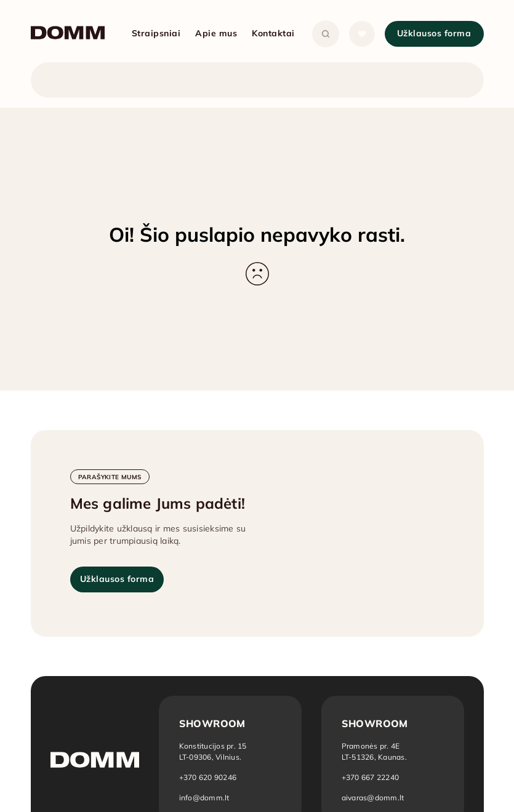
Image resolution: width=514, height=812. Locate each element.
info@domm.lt (204, 798)
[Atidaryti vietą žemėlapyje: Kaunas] (375, 751)
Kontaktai (273, 33)
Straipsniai (156, 33)
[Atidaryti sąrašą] (362, 34)
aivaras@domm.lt (373, 798)
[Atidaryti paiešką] (326, 34)
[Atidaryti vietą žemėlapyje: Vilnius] (213, 751)
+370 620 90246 (208, 777)
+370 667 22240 (371, 777)
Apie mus (216, 33)
